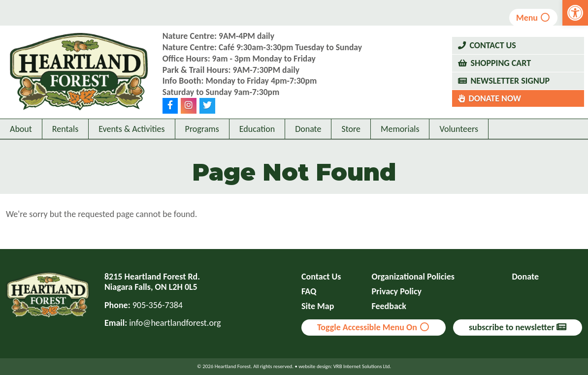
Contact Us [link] (492, 52)
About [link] (21, 141)
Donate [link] (308, 141)
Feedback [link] (389, 306)
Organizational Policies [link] (413, 277)
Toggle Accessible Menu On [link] (374, 327)
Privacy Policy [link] (397, 292)
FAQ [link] (309, 292)
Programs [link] (202, 141)
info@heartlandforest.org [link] (175, 323)
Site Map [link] (318, 306)
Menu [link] (534, 18)
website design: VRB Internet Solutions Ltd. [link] (345, 366)
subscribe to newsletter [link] (518, 327)
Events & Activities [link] (131, 141)
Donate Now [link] (495, 104)
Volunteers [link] (459, 141)
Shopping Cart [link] (501, 69)
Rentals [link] (65, 141)
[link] (575, 13)
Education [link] (257, 141)
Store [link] (351, 141)
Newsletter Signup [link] (510, 87)
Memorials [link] (400, 141)
